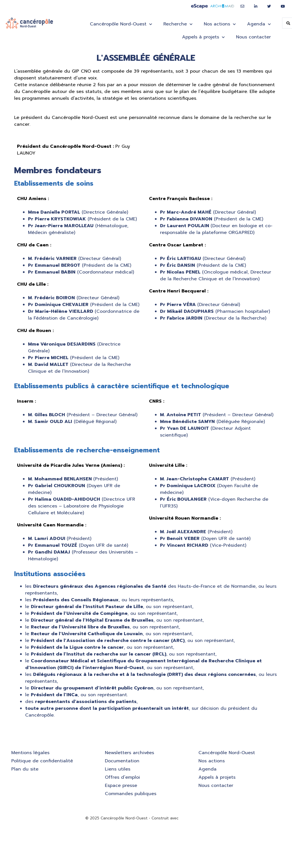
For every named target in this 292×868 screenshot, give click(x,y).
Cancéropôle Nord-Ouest (121, 24)
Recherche (178, 24)
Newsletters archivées (129, 753)
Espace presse (121, 785)
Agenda (259, 24)
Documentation (122, 761)
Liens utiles (118, 769)
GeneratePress (193, 818)
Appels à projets (203, 37)
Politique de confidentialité (42, 761)
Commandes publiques (131, 794)
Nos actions (220, 24)
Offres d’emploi (122, 777)
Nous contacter (253, 37)
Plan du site (25, 769)
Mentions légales (30, 753)
